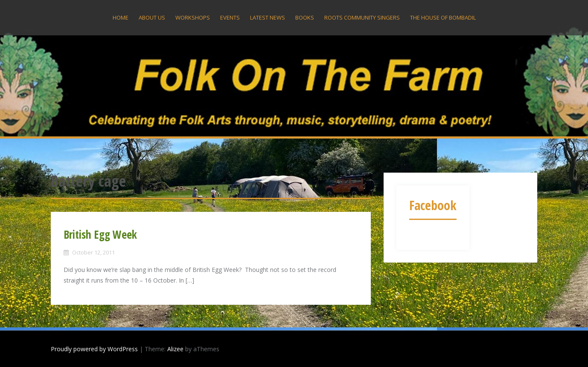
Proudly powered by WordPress (94, 349)
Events (230, 17)
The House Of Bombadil (443, 17)
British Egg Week (100, 234)
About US (152, 17)
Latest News (268, 17)
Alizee (175, 349)
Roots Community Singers (362, 17)
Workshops (193, 17)
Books (305, 17)
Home (121, 17)
